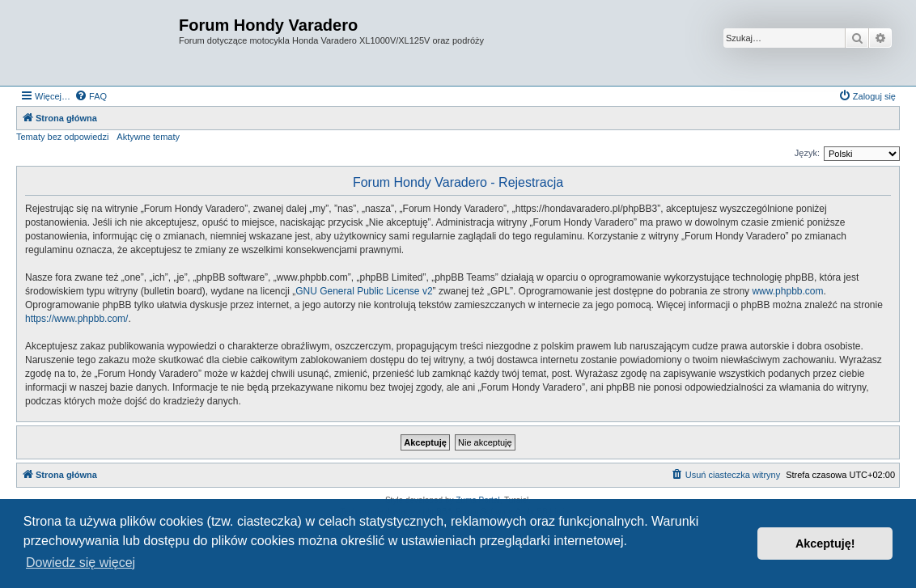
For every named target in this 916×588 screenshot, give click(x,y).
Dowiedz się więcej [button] (81, 563)
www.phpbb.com (787, 291)
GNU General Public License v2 (364, 291)
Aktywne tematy (148, 137)
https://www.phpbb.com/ (76, 319)
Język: (807, 153)
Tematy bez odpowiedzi (62, 137)
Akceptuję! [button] (825, 544)
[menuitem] (91, 96)
